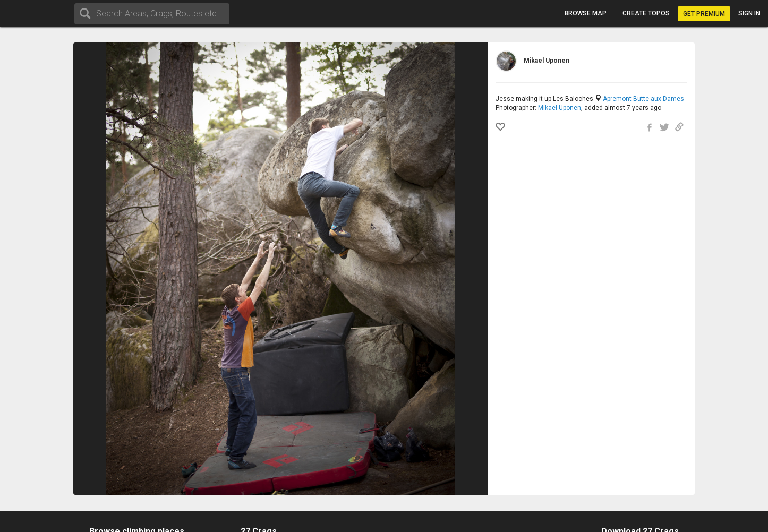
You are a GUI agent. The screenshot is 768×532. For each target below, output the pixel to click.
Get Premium (704, 14)
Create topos (646, 13)
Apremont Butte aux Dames (643, 99)
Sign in (749, 13)
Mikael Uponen (560, 108)
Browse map (586, 13)
